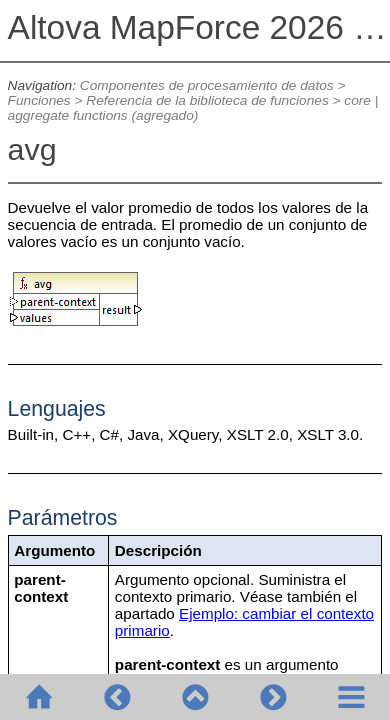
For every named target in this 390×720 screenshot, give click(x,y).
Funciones (39, 100)
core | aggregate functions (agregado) (193, 108)
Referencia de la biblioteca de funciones (207, 100)
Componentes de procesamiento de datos (207, 85)
